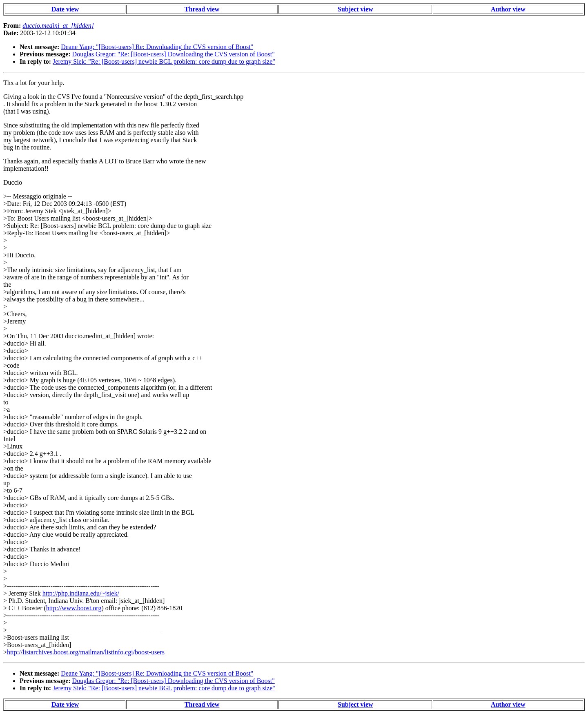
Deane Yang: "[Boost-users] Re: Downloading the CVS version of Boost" (157, 47)
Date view (65, 9)
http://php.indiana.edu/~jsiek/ (81, 593)
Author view (508, 9)
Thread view (202, 9)
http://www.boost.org (74, 608)
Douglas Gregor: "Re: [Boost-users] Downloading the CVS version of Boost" (174, 54)
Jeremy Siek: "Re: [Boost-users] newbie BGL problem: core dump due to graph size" (164, 61)
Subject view (355, 9)
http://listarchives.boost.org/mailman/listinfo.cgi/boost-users (86, 652)
